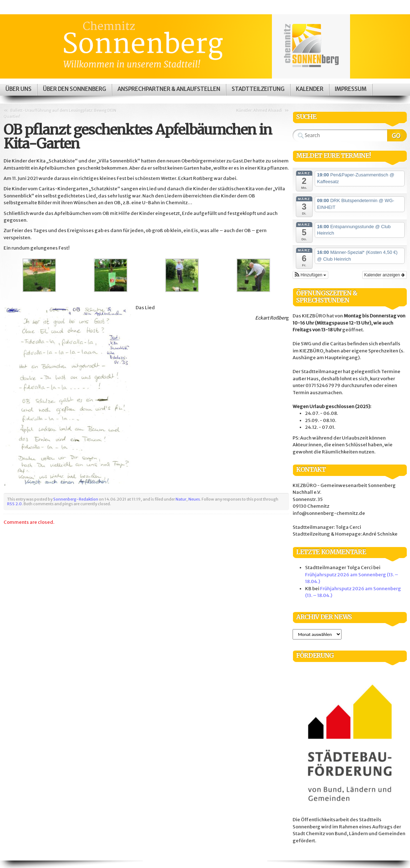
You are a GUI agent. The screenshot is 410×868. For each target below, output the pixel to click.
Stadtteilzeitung (258, 89)
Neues (194, 499)
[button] (310, 275)
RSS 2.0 (14, 504)
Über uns (18, 89)
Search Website (397, 135)
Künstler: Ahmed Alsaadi (259, 110)
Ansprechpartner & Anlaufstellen (169, 89)
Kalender (310, 89)
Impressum (351, 89)
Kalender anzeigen (384, 275)
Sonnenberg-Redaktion (76, 499)
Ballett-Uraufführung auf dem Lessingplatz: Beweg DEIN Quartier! (60, 113)
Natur (181, 499)
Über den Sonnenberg (74, 89)
